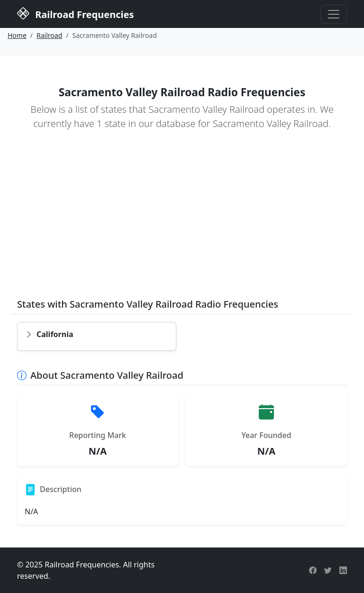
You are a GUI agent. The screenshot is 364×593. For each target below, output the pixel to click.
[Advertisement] (182, 221)
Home (17, 35)
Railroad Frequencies (75, 13)
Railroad (49, 35)
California (49, 334)
